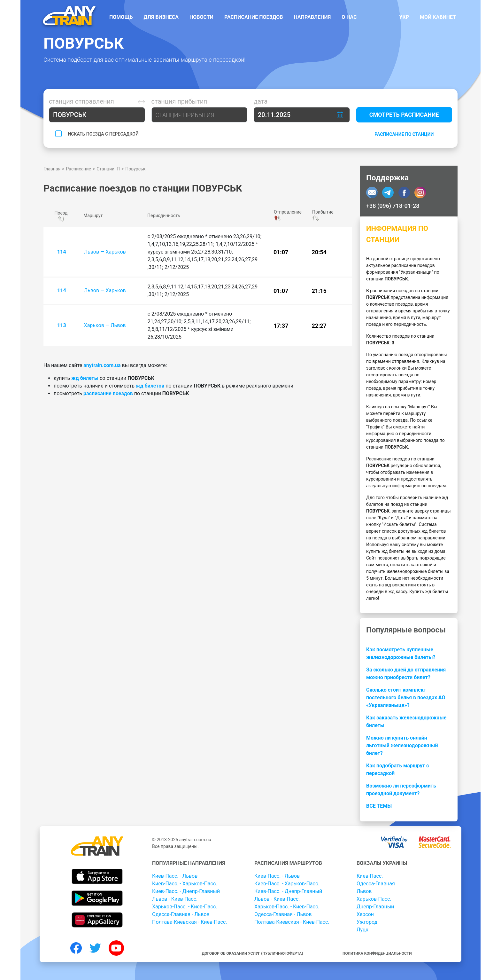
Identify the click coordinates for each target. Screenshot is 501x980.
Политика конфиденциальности (377, 953)
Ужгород (367, 922)
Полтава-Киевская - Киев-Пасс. (190, 922)
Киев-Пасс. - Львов (175, 876)
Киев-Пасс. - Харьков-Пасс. (185, 884)
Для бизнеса (161, 17)
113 (62, 325)
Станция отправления (81, 101)
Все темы (379, 806)
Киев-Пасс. (370, 876)
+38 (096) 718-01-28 (393, 206)
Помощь (121, 17)
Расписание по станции (404, 134)
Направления (312, 17)
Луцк (362, 930)
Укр (404, 17)
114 (62, 252)
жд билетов (150, 386)
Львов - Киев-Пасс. (175, 899)
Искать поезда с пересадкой (103, 134)
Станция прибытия (179, 101)
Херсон (365, 914)
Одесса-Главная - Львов (181, 914)
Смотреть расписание (404, 115)
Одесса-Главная (376, 884)
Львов (364, 891)
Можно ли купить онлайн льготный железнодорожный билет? (402, 745)
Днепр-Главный (375, 907)
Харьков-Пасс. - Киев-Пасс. (185, 907)
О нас (349, 17)
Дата (261, 101)
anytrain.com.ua (102, 365)
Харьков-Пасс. (374, 899)
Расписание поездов (254, 17)
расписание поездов (108, 393)
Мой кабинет (438, 17)
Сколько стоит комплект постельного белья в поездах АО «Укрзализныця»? (406, 698)
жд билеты (85, 378)
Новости (201, 17)
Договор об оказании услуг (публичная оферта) (252, 953)
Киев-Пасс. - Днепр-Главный (186, 891)
